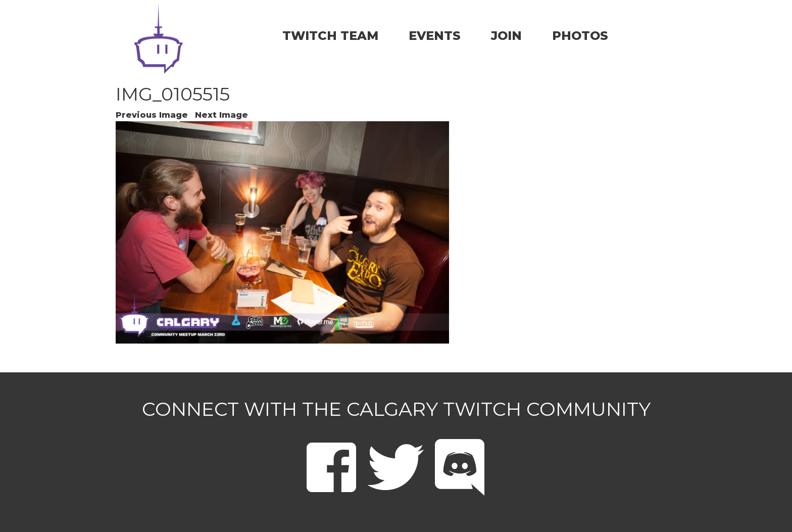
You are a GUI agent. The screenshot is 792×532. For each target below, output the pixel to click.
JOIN (506, 36)
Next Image (221, 115)
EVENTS (435, 36)
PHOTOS (580, 36)
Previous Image (152, 115)
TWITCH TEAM (330, 36)
